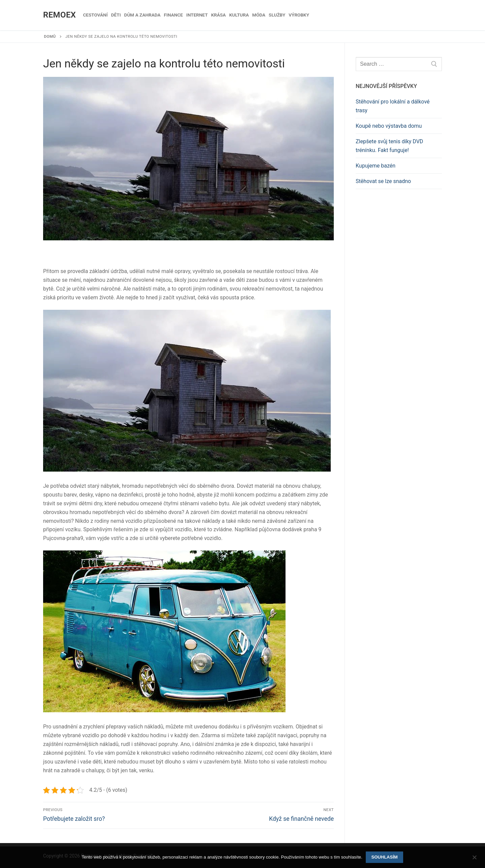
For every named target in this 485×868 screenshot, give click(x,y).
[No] (474, 860)
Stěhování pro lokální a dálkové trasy (393, 106)
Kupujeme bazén (376, 166)
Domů (50, 36)
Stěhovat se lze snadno (383, 181)
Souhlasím (385, 857)
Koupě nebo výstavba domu (389, 126)
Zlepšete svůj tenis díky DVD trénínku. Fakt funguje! (389, 146)
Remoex (59, 15)
